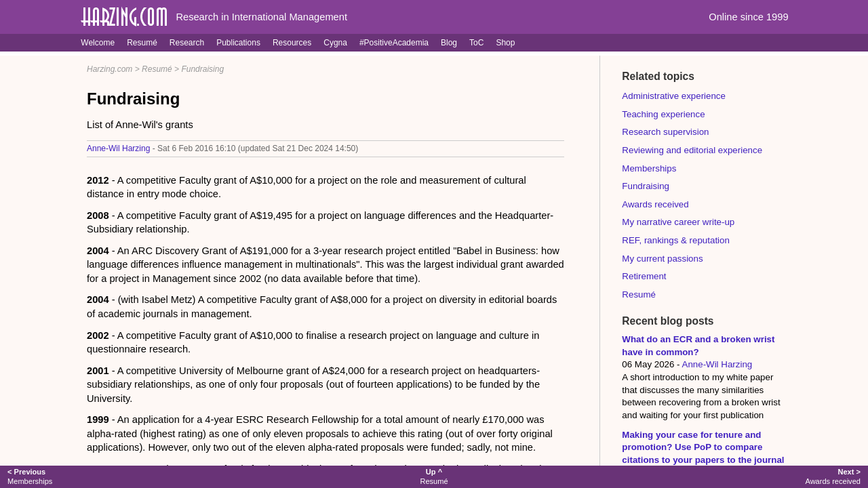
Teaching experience (663, 114)
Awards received (655, 204)
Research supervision (665, 132)
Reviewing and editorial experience (692, 150)
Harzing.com (110, 69)
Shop (505, 43)
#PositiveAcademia (394, 43)
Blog (449, 43)
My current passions (662, 259)
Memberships (649, 168)
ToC (476, 43)
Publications (238, 43)
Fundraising (202, 69)
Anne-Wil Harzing (118, 148)
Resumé (142, 43)
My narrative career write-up (678, 222)
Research (187, 43)
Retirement (644, 276)
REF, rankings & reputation (676, 240)
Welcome (98, 43)
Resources (292, 43)
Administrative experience (674, 96)
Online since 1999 (748, 17)
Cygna (335, 43)
